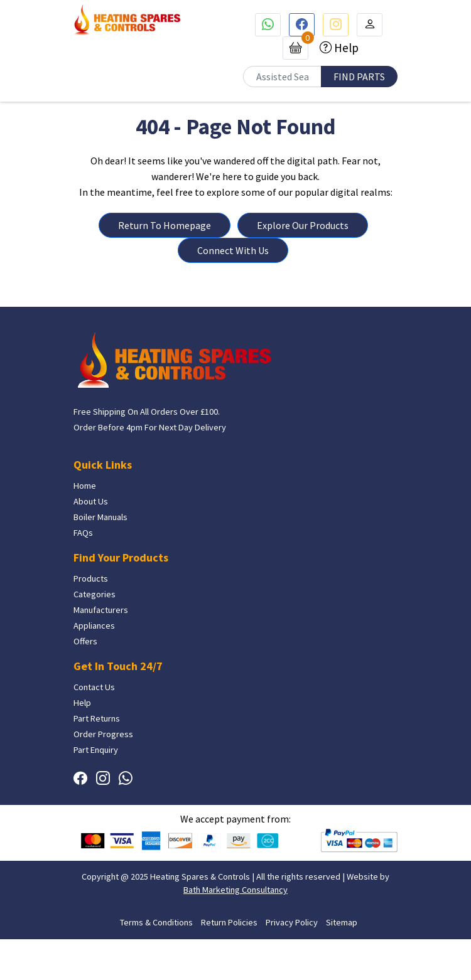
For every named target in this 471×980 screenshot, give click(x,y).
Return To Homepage (165, 225)
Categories (95, 595)
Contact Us (94, 688)
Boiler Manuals (100, 518)
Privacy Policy (292, 922)
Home (85, 486)
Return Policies (229, 922)
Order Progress (103, 735)
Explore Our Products (303, 225)
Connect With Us (233, 250)
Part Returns (97, 719)
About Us (91, 502)
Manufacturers (101, 610)
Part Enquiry (96, 750)
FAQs (83, 533)
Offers (85, 642)
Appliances (94, 626)
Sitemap (342, 922)
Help (345, 48)
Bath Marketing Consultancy (235, 890)
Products (91, 579)
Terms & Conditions (156, 922)
